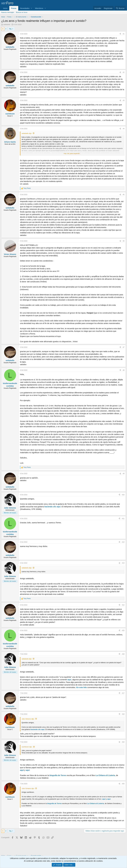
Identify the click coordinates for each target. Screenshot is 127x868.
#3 (124, 100)
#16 (123, 654)
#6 (124, 241)
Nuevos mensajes (8, 12)
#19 (123, 742)
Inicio (5, 8)
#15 (123, 631)
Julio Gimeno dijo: (28, 719)
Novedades (25, 8)
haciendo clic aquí (52, 507)
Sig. (10, 29)
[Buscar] (120, 8)
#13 (123, 563)
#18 (123, 714)
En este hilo (81, 687)
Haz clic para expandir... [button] (72, 153)
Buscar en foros (22, 12)
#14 (123, 605)
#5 (124, 195)
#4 (124, 129)
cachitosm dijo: (27, 747)
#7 (124, 347)
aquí (69, 680)
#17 (123, 693)
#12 (123, 542)
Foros (14, 8)
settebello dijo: (27, 133)
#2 (124, 72)
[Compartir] (120, 34)
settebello (7, 24)
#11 (123, 519)
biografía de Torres (58, 775)
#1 (124, 34)
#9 (124, 474)
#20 (123, 784)
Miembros (39, 8)
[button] (31, 8)
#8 (124, 370)
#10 (123, 495)
